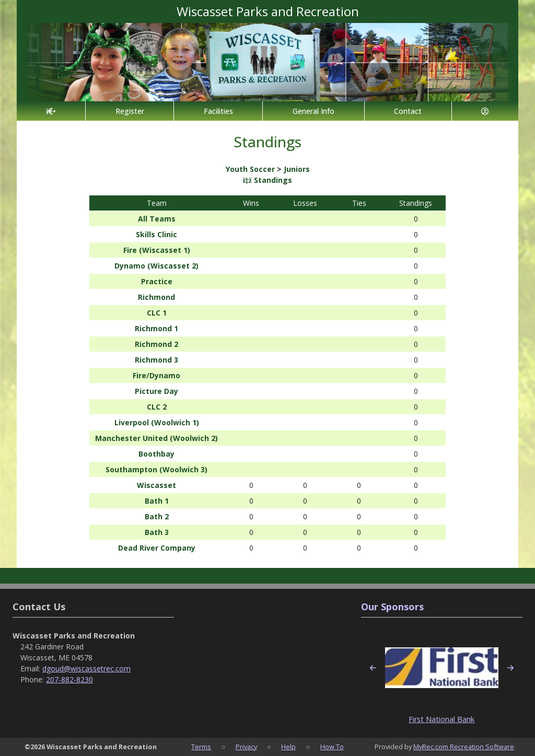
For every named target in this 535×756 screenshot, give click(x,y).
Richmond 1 (156, 328)
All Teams (157, 219)
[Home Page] (51, 111)
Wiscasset (156, 485)
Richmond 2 (156, 344)
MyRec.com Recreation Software (464, 747)
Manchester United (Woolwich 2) (156, 438)
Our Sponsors (392, 607)
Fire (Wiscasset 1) (157, 250)
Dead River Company (157, 548)
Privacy (246, 747)
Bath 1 (157, 501)
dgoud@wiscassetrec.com (86, 668)
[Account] (485, 111)
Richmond (156, 297)
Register (130, 111)
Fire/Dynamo (156, 375)
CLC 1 (157, 313)
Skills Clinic (156, 234)
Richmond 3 (156, 360)
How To (332, 747)
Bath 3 (157, 532)
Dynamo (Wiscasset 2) (156, 266)
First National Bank (441, 719)
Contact (408, 111)
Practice (157, 281)
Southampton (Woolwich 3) (156, 469)
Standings (267, 180)
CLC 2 (157, 407)
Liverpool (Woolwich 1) (157, 422)
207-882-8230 (69, 679)
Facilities (218, 111)
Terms (201, 747)
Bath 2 (157, 516)
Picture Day (156, 391)
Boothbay (156, 454)
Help (288, 747)
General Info (313, 111)
